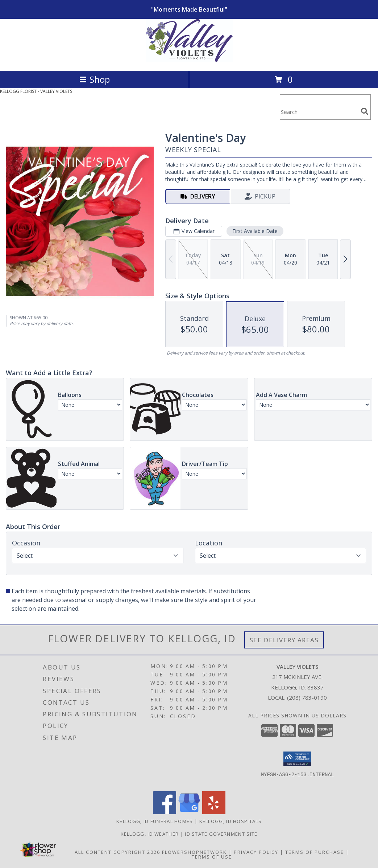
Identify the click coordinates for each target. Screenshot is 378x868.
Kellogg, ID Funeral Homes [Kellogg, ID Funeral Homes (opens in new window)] (155, 821)
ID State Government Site (221, 834)
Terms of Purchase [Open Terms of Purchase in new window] (315, 852)
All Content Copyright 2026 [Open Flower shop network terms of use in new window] (117, 852)
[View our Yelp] (214, 812)
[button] (297, 759)
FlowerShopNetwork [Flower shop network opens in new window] (194, 852)
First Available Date (255, 231)
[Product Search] (319, 112)
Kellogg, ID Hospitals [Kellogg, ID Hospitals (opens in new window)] (230, 821)
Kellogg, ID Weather (150, 834)
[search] (365, 111)
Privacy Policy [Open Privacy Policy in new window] (256, 852)
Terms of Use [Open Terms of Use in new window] (212, 857)
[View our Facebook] (165, 812)
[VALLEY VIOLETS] (189, 60)
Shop (95, 79)
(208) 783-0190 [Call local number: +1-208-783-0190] (307, 697)
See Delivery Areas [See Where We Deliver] (284, 640)
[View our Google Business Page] (189, 812)
